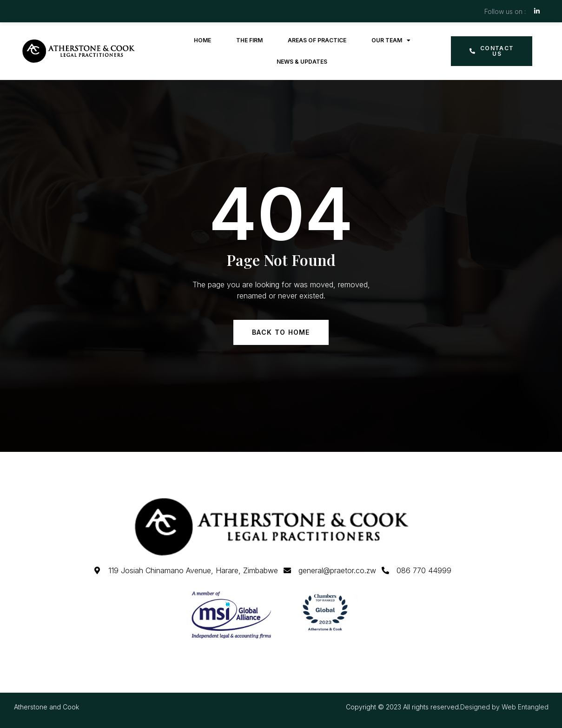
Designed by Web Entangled (504, 707)
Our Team (391, 40)
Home (202, 40)
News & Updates (302, 62)
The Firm (249, 40)
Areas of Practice (317, 40)
